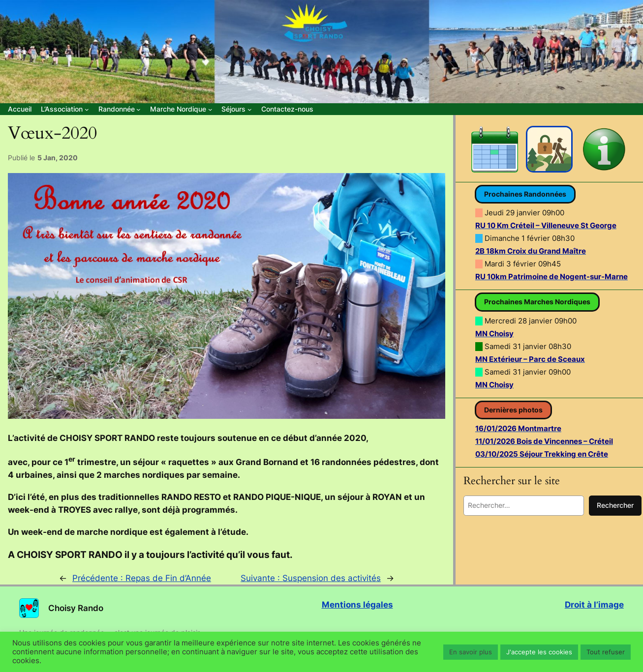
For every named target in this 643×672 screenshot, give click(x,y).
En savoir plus (471, 652)
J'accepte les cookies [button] (539, 652)
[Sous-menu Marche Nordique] (181, 109)
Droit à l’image (594, 605)
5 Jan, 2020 (58, 158)
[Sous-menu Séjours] (236, 109)
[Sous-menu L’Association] (65, 109)
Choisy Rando (76, 608)
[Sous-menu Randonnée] (120, 109)
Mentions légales (357, 605)
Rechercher (615, 505)
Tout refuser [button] (606, 652)
